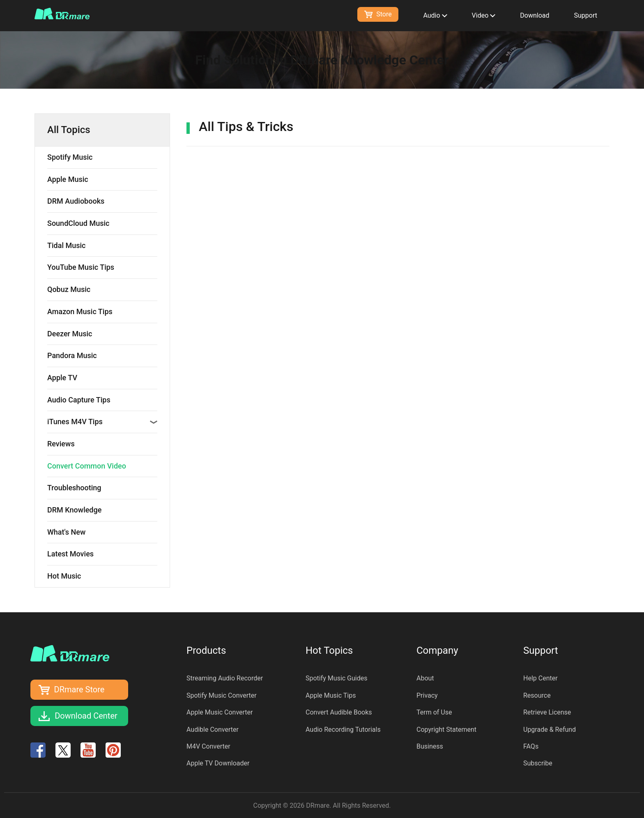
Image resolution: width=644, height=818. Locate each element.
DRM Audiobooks (76, 201)
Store (378, 14)
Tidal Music (66, 245)
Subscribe (538, 763)
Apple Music (68, 179)
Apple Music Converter (220, 712)
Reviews (61, 444)
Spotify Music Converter (222, 695)
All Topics (69, 130)
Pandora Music (72, 355)
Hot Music (64, 576)
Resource (537, 695)
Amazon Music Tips (80, 311)
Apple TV (62, 378)
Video (484, 15)
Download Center (86, 716)
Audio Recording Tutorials (343, 730)
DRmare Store (79, 689)
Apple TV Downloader (218, 763)
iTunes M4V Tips (102, 422)
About (425, 678)
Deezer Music (70, 334)
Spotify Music (70, 157)
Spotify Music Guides (337, 678)
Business (430, 746)
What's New (66, 532)
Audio (435, 15)
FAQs (531, 746)
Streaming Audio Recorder (225, 678)
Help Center (540, 678)
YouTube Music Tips (81, 267)
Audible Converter (213, 730)
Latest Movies (70, 554)
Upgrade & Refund (550, 730)
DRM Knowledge (74, 510)
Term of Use (434, 712)
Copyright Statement (446, 730)
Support (586, 15)
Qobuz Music (69, 289)
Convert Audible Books (339, 712)
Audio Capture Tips (79, 400)
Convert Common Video (87, 466)
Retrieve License (547, 712)
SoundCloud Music (78, 223)
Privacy (427, 695)
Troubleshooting (74, 488)
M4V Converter (208, 746)
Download (535, 15)
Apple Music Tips (331, 695)
